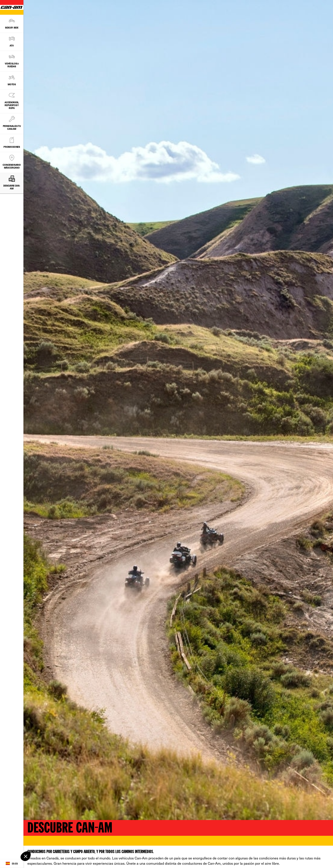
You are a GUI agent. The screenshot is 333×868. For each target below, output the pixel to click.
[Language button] (12, 864)
